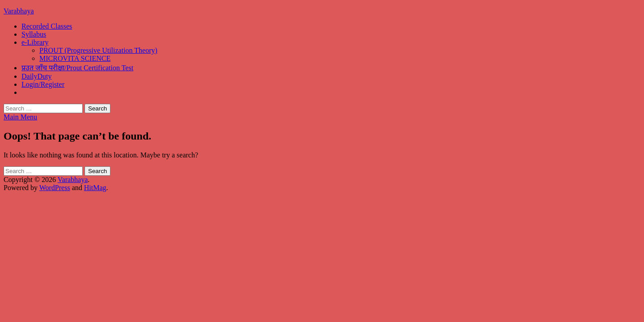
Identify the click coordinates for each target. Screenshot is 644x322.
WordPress (55, 188)
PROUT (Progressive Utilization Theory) (98, 50)
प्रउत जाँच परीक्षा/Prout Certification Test (77, 68)
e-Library (35, 42)
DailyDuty (37, 76)
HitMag (95, 188)
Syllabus (34, 34)
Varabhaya (19, 11)
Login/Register (43, 84)
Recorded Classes (47, 26)
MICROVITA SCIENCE (75, 58)
